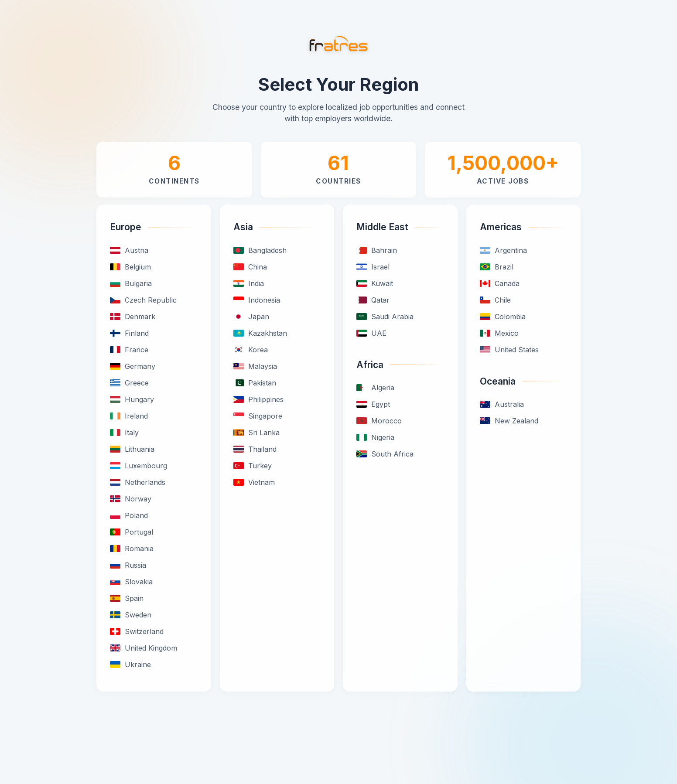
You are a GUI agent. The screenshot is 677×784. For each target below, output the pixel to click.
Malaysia (255, 366)
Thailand (255, 449)
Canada (500, 283)
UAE (371, 333)
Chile (495, 300)
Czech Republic (143, 300)
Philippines (258, 399)
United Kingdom (144, 648)
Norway (131, 499)
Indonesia (257, 300)
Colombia (503, 317)
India (249, 283)
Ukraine (130, 665)
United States (509, 350)
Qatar (373, 300)
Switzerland (137, 631)
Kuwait (375, 283)
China (250, 267)
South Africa (385, 454)
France (129, 350)
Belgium (130, 267)
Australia (502, 404)
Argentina (503, 250)
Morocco (379, 421)
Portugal (132, 532)
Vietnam (254, 482)
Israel (373, 267)
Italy (124, 433)
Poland (129, 515)
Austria (129, 250)
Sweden (131, 615)
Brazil (497, 267)
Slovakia (131, 582)
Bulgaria (131, 283)
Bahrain (377, 250)
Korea (251, 350)
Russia (128, 565)
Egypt (373, 404)
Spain (127, 598)
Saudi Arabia (385, 317)
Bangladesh (260, 250)
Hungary (132, 399)
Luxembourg (138, 466)
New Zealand (509, 421)
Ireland (129, 416)
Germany (133, 366)
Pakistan (255, 383)
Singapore (258, 416)
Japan (251, 317)
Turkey (253, 466)
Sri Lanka (256, 433)
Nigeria (375, 437)
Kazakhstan (260, 333)
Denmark (133, 317)
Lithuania (132, 449)
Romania (132, 549)
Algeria (375, 388)
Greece (129, 383)
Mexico (499, 333)
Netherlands (138, 482)
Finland (129, 333)
